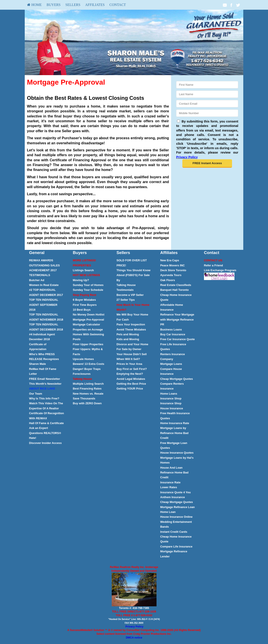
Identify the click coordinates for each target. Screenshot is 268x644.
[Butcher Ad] (37, 280)
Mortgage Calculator (87, 324)
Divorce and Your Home (132, 344)
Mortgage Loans (171, 364)
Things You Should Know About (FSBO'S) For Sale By (134, 275)
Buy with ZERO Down (87, 403)
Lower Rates (169, 487)
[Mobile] (207, 113)
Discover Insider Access (45, 443)
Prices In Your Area (129, 364)
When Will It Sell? (128, 359)
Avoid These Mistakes (131, 329)
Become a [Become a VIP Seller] (130, 295)
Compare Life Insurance (176, 547)
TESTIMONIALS (40, 275)
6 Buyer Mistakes (84, 300)
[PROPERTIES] (82, 265)
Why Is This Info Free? (44, 398)
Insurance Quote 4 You (176, 492)
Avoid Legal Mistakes (131, 379)
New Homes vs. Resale (88, 394)
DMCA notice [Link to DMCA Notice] (134, 638)
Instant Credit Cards (174, 532)
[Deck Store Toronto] (173, 270)
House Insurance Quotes (177, 453)
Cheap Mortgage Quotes (177, 379)
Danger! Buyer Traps (87, 369)
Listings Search (83, 270)
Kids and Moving (128, 339)
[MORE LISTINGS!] (84, 260)
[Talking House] (82, 379)
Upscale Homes (83, 359)
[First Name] (207, 85)
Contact (118, 5)
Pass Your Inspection (131, 324)
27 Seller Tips (126, 300)
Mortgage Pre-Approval (89, 320)
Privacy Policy (134, 627)
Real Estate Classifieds (176, 285)
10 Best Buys (82, 310)
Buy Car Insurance (173, 334)
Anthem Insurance (173, 497)
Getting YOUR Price (130, 389)
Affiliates (95, 5)
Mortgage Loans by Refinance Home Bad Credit (174, 433)
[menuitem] (34, 5)
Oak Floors (168, 280)
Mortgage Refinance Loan (177, 507)
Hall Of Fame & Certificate (46, 423)
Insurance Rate (170, 482)
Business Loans (171, 329)
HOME (34, 5)
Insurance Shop (171, 398)
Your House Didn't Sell (132, 354)
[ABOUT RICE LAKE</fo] (42, 389)
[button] (207, 163)
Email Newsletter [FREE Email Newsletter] (45, 379)
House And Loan (171, 468)
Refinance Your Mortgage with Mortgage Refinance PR (177, 319)
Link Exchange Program (220, 270)
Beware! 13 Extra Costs (89, 364)
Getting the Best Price (131, 384)
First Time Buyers (85, 305)
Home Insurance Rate (175, 423)
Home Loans (169, 394)
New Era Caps (170, 260)
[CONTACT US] (213, 260)
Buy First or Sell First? (132, 369)
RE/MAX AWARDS (41, 260)
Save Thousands (84, 398)
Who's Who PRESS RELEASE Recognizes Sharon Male (44, 359)
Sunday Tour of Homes (88, 285)
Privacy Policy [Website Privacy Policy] (187, 157)
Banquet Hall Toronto (175, 290)
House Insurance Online (176, 517)
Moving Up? (81, 280)
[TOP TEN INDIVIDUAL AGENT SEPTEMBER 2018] (44, 305)
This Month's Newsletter (45, 384)
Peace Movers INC (173, 265)
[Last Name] (207, 94)
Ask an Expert (39, 428)
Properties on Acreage (88, 329)
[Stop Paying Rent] (85, 295)
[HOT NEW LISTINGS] (86, 275)
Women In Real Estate (44, 285)
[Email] (207, 104)
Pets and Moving (128, 334)
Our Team (36, 394)
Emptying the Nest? (130, 374)
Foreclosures (82, 374)
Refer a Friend (213, 265)
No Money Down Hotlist (89, 315)
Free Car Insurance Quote (177, 339)
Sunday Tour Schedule (88, 290)
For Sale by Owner (129, 349)
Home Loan (168, 512)
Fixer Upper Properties (88, 344)
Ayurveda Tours (171, 275)
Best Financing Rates (87, 389)
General (37, 253)
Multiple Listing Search (88, 384)
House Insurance (172, 408)
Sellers (73, 5)
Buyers (54, 5)
